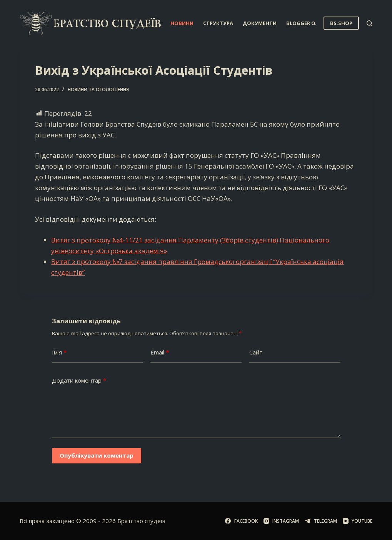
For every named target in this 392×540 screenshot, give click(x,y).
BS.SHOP (341, 23)
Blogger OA (308, 23)
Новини (182, 23)
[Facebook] (241, 521)
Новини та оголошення (98, 89)
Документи (260, 23)
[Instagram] (281, 521)
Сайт (256, 352)
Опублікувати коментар (97, 455)
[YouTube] (358, 521)
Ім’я (59, 352)
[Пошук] (369, 23)
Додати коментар (79, 380)
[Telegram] (321, 521)
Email (160, 352)
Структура (218, 23)
